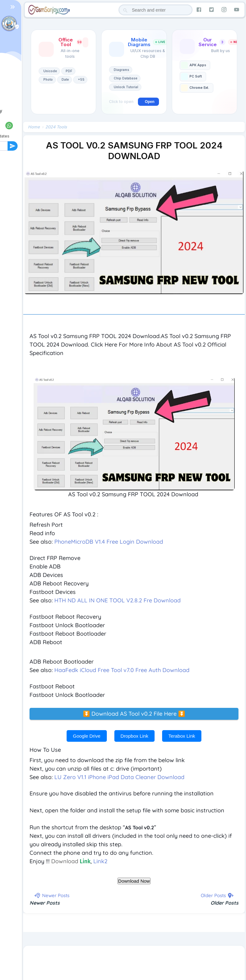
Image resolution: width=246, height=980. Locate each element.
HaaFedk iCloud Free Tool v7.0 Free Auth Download (122, 670)
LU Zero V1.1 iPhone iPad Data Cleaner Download (119, 777)
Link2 (100, 862)
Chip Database (126, 78)
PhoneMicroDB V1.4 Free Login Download (109, 542)
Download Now (134, 881)
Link (85, 862)
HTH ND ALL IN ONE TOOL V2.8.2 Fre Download (118, 601)
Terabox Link (182, 736)
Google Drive (87, 736)
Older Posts (224, 903)
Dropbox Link (134, 736)
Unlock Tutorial (126, 87)
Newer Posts (45, 903)
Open (150, 102)
